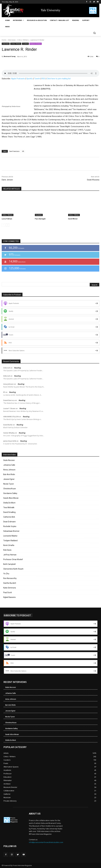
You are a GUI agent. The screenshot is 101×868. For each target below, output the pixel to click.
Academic (39, 215)
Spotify (30, 79)
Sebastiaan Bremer (11, 531)
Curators (25, 44)
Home (4, 40)
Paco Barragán (40, 219)
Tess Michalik (9, 507)
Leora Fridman (7, 219)
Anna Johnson (9, 470)
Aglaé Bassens (9, 597)
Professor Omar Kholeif (13, 559)
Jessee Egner (9, 479)
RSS (43, 79)
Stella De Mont (9, 503)
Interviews (12, 40)
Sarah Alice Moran (11, 498)
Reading (17, 368)
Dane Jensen (7, 180)
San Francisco (14, 151)
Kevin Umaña (9, 545)
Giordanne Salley (10, 493)
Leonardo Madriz (10, 536)
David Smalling (9, 512)
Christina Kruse (10, 489)
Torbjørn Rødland (10, 541)
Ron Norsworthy (10, 578)
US (23, 151)
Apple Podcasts (18, 79)
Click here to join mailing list (59, 79)
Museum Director (36, 44)
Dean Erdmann (9, 522)
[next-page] (8, 225)
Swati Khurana (93, 180)
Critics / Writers (23, 40)
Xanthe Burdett (10, 583)
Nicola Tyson (9, 484)
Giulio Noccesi (9, 460)
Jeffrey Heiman (10, 555)
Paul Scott (8, 592)
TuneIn (37, 79)
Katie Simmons (10, 588)
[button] (94, 33)
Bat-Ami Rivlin (9, 474)
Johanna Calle (9, 465)
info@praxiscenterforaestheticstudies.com (46, 842)
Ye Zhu (6, 574)
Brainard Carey (10, 56)
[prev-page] (3, 225)
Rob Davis (7, 550)
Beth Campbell (9, 564)
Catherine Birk (9, 517)
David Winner (73, 219)
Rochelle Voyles (10, 526)
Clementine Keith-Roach (13, 569)
